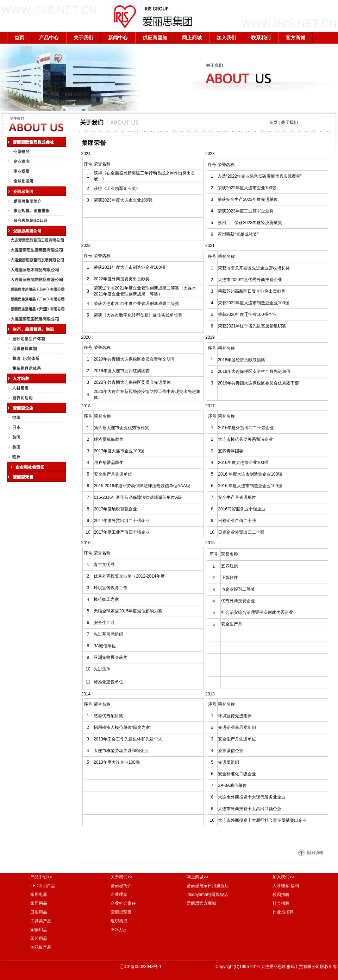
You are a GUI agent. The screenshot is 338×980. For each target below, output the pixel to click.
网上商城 (192, 38)
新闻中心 (118, 38)
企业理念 (119, 895)
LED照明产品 (43, 886)
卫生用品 (39, 912)
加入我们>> (283, 877)
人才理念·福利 (286, 886)
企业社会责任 (123, 903)
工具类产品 (41, 921)
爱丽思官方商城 (201, 903)
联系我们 (261, 38)
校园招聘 (281, 895)
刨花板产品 (41, 947)
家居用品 (39, 903)
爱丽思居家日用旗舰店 (208, 886)
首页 (19, 38)
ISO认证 (118, 930)
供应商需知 (155, 38)
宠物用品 (39, 930)
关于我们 (83, 38)
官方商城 (295, 38)
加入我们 (226, 38)
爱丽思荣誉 (121, 912)
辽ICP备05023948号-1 (140, 967)
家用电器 (39, 895)
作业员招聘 (283, 912)
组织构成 (119, 921)
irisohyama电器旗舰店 (207, 895)
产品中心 (49, 38)
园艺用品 (39, 938)
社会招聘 (281, 903)
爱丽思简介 (121, 886)
